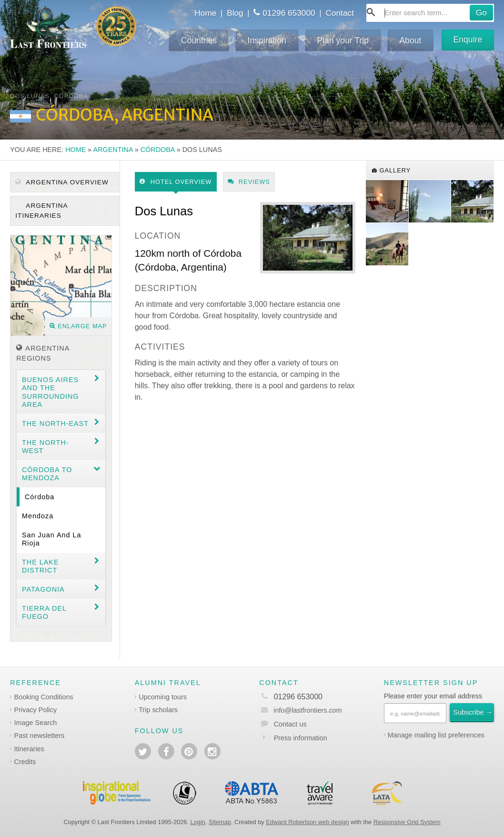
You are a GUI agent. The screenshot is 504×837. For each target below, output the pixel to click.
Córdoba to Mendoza (47, 474)
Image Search (36, 723)
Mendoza (38, 516)
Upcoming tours (163, 697)
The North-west (45, 447)
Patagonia (43, 589)
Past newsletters (40, 736)
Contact (340, 13)
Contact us (290, 724)
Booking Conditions (44, 697)
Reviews (249, 182)
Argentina (113, 150)
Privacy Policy (36, 710)
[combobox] (430, 13)
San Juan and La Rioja (52, 539)
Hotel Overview (176, 182)
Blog (235, 13)
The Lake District (40, 566)
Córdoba (158, 150)
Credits (25, 762)
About (411, 40)
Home (205, 13)
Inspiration (267, 40)
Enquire (468, 40)
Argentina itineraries (41, 210)
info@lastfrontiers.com (300, 710)
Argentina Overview (62, 182)
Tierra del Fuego (44, 612)
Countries (199, 40)
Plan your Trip (343, 40)
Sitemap (220, 822)
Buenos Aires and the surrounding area (50, 392)
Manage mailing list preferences (436, 735)
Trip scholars (158, 710)
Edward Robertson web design (307, 822)
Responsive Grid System (407, 822)
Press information (301, 738)
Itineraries (29, 749)
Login (198, 822)
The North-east (55, 424)
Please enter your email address (433, 696)
